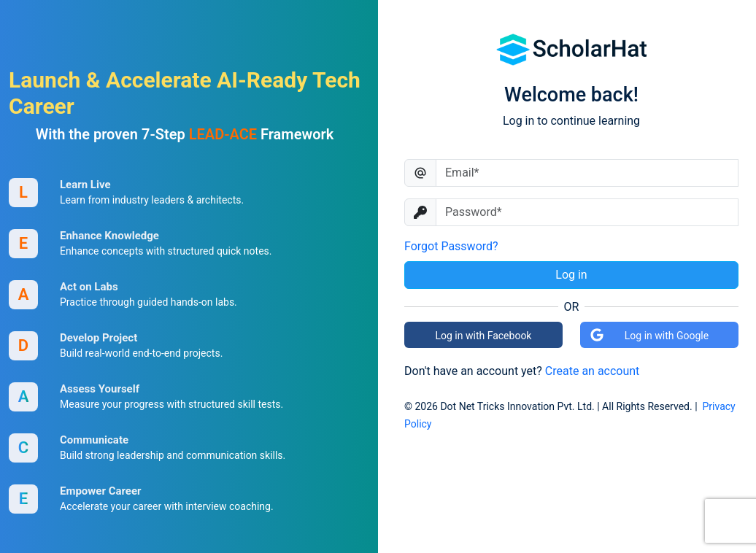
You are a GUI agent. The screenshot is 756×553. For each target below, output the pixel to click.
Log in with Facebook (484, 336)
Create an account (593, 371)
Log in (571, 275)
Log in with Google (649, 335)
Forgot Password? (451, 246)
